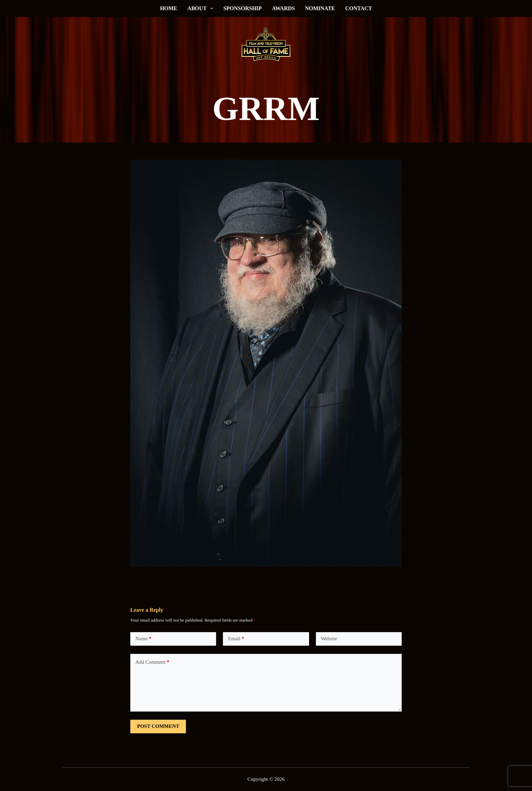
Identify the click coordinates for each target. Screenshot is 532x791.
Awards (283, 8)
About (202, 8)
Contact (359, 8)
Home (169, 8)
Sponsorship (242, 8)
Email (236, 639)
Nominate (320, 8)
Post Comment (158, 726)
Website (329, 639)
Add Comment (152, 662)
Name (143, 639)
